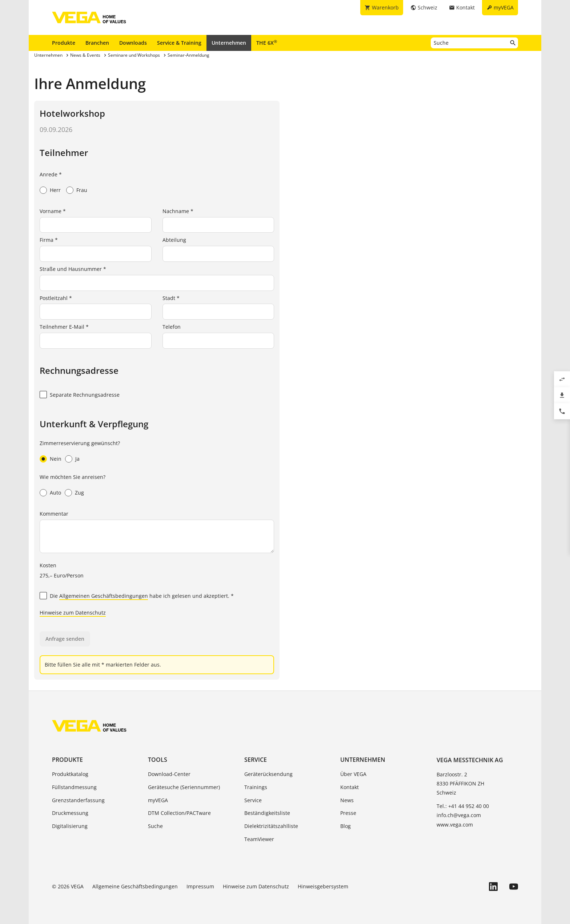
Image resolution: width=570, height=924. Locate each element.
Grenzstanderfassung (78, 800)
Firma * (49, 240)
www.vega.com (455, 825)
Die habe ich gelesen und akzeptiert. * (142, 596)
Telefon (172, 327)
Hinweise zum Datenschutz (73, 613)
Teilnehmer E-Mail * (64, 327)
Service (256, 760)
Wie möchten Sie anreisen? (73, 477)
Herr (55, 190)
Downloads (133, 43)
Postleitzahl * (56, 298)
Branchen (97, 43)
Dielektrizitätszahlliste (271, 826)
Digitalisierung (70, 826)
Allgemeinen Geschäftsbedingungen (104, 596)
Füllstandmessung (74, 787)
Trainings (256, 787)
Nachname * (178, 211)
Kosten (48, 565)
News (347, 800)
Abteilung (174, 240)
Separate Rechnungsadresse (85, 395)
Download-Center (169, 774)
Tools (158, 760)
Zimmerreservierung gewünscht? (80, 443)
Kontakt (350, 787)
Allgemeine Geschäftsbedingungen (135, 886)
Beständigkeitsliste (267, 813)
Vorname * (53, 211)
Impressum (200, 886)
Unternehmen (229, 43)
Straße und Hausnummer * (73, 269)
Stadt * (171, 298)
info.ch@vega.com (459, 815)
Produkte (64, 43)
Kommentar (54, 514)
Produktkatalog (70, 774)
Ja (77, 459)
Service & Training (179, 43)
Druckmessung (70, 813)
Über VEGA (353, 774)
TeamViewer (259, 839)
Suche (155, 826)
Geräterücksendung (268, 774)
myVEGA (158, 800)
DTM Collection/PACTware (179, 813)
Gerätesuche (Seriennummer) (184, 787)
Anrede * (51, 174)
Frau (82, 190)
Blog (346, 826)
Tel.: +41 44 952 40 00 (463, 806)
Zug (79, 493)
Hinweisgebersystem (323, 886)
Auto (55, 493)
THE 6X (267, 43)
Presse (348, 813)
